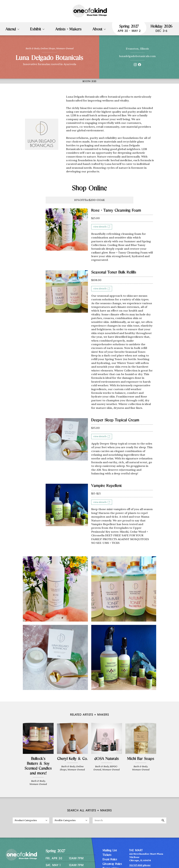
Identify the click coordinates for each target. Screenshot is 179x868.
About (97, 30)
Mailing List (110, 851)
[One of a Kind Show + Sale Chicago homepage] (90, 11)
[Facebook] (140, 65)
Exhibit (36, 30)
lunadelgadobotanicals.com (137, 56)
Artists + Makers (68, 30)
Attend (11, 30)
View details (102, 227)
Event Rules (110, 860)
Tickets (107, 855)
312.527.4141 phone (140, 865)
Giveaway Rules (112, 864)
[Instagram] (135, 65)
